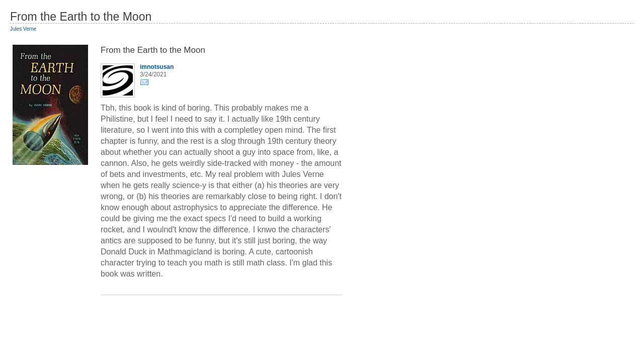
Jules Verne (23, 29)
